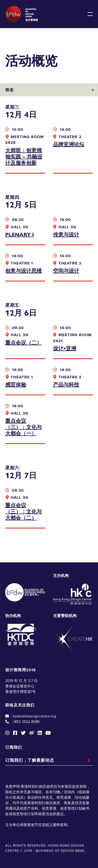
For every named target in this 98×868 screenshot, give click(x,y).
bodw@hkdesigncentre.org (34, 716)
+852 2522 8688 (26, 722)
